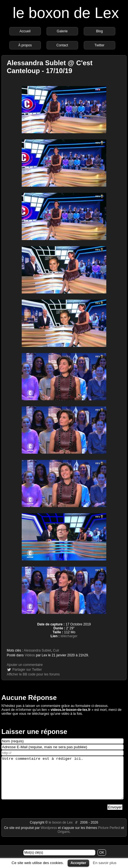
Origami (63, 840)
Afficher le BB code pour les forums (33, 674)
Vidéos (30, 655)
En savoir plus (105, 863)
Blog (100, 31)
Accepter (78, 863)
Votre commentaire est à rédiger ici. (62, 782)
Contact (62, 45)
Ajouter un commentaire (25, 665)
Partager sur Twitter (27, 670)
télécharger (69, 636)
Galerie (62, 31)
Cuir (56, 650)
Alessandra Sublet (37, 650)
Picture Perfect (109, 836)
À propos (25, 45)
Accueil (25, 31)
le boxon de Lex (66, 13)
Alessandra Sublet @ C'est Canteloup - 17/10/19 (50, 67)
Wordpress (49, 836)
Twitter (99, 45)
